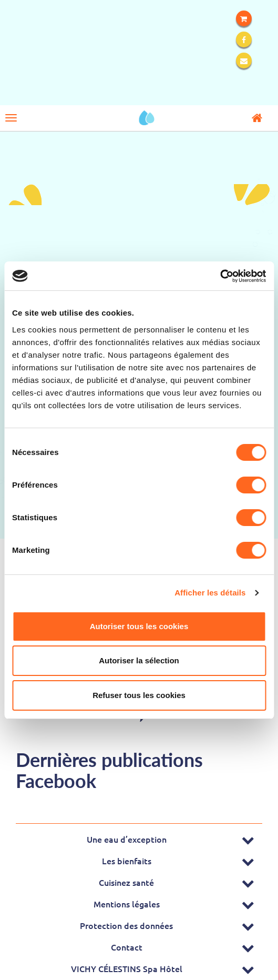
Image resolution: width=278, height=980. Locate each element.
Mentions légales (127, 904)
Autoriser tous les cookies (139, 626)
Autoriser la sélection (139, 660)
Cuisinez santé (126, 882)
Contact (127, 947)
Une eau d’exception (127, 839)
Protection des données (126, 925)
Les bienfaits (127, 861)
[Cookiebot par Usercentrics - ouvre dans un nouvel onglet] (220, 276)
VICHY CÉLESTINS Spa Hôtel (127, 968)
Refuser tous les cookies (139, 695)
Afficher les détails (210, 593)
